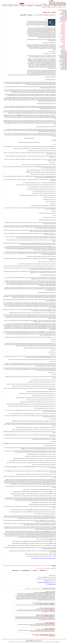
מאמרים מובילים (38, 6)
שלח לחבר (35, 570)
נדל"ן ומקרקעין (54, 7)
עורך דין (49, 566)
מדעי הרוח (63, 55)
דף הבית (64, 6)
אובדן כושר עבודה (62, 21)
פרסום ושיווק (63, 65)
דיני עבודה (63, 31)
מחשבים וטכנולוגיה (62, 56)
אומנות (64, 11)
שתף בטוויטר (30, 15)
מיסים (40, 566)
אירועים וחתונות (62, 14)
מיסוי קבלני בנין (20, 566)
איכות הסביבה (63, 22)
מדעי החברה (63, 53)
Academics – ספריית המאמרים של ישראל (43, 568)
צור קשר (17, 6)
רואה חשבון (44, 566)
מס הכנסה (47, 629)
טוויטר (5, 6)
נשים (64, 59)
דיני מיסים (63, 29)
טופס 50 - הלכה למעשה (46, 7)
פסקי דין (64, 44)
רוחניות (64, 67)
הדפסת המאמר (42, 570)
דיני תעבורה (63, 33)
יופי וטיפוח (63, 52)
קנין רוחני (63, 45)
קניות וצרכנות (63, 66)
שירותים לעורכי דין (62, 47)
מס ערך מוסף (46, 604)
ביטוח (64, 16)
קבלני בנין (15, 566)
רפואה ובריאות (62, 68)
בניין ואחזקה (63, 17)
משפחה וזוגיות (63, 57)
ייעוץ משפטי (63, 39)
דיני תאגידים (63, 32)
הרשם (11, 4)
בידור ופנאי (63, 15)
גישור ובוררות (63, 25)
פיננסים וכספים (62, 64)
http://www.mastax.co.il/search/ (42, 582)
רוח (47, 566)
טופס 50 (54, 567)
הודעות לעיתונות (62, 18)
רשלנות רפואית (62, 46)
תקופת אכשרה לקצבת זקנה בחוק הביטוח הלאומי (46, 615)
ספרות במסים (11, 566)
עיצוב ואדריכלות (62, 62)
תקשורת (64, 49)
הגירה (64, 35)
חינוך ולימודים (63, 51)
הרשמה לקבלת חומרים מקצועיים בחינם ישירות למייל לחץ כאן (43, 558)
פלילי (64, 44)
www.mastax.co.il (47, 581)
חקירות (64, 38)
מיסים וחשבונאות (62, 57)
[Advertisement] (42, 9)
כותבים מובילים (30, 6)
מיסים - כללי (46, 624)
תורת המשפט (63, 48)
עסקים (64, 63)
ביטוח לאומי (47, 616)
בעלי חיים (63, 18)
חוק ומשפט (60, 7)
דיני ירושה (63, 28)
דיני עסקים (63, 31)
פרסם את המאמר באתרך (25, 570)
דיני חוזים (63, 27)
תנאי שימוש (11, 6)
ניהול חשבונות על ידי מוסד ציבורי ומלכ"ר (47, 608)
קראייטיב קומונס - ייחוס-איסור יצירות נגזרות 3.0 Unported (19, 642)
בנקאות (64, 24)
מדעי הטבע (63, 54)
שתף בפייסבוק (23, 15)
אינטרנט (63, 13)
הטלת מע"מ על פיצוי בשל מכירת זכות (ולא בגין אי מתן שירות (44, 603)
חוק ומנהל (63, 36)
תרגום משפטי (63, 50)
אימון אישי (63, 12)
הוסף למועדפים (15, 570)
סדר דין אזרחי (63, 42)
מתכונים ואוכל (63, 58)
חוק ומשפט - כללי (62, 37)
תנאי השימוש (49, 642)
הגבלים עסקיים (62, 34)
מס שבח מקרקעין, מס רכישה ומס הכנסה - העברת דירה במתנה (43, 634)
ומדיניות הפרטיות (43, 642)
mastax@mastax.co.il (52, 584)
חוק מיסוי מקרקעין (30, 566)
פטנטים (64, 43)
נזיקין (64, 41)
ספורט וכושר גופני (62, 60)
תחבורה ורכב (63, 69)
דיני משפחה (63, 30)
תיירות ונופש (63, 69)
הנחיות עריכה (23, 6)
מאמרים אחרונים (47, 6)
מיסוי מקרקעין (36, 566)
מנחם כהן (52, 15)
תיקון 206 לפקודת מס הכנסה (49, 623)
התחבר (8, 4)
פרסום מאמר (55, 6)
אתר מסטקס (6, 566)
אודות (60, 6)
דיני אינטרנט (63, 26)
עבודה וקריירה (62, 61)
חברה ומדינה (63, 19)
